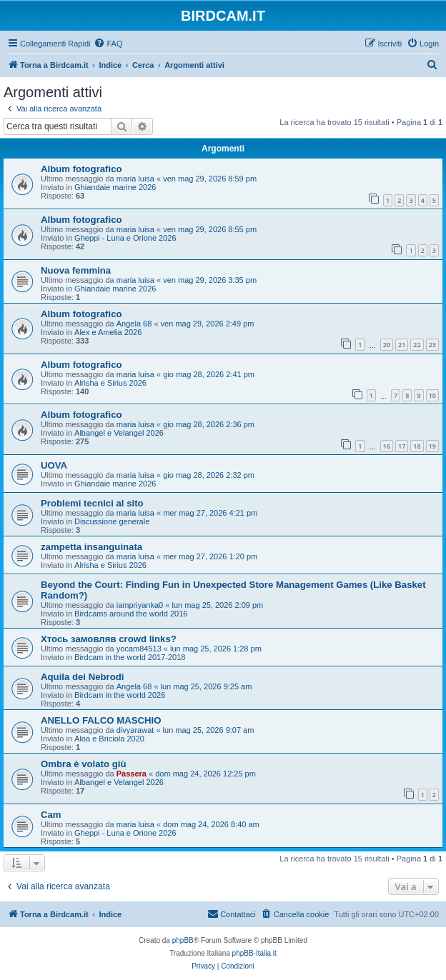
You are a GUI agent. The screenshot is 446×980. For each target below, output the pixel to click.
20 (387, 345)
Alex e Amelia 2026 (108, 332)
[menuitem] (108, 44)
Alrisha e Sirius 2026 (110, 383)
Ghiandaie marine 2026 (115, 187)
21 (402, 345)
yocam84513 (139, 649)
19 (432, 446)
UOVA (54, 465)
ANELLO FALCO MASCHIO (101, 720)
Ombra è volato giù (83, 764)
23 (432, 345)
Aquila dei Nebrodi (83, 677)
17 (402, 446)
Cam (51, 815)
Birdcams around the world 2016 (131, 614)
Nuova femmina (76, 270)
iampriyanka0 (140, 605)
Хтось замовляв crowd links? (109, 639)
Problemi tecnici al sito (92, 503)
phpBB (183, 940)
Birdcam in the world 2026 (120, 695)
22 (417, 345)
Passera (132, 774)
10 (432, 395)
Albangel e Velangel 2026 (119, 433)
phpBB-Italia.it (254, 953)
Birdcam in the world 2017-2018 (130, 657)
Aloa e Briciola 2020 (109, 739)
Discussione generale (112, 521)
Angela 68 (134, 324)
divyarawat (135, 730)
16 (387, 446)
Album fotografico (81, 169)
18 (417, 446)
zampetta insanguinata (91, 547)
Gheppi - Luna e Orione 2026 (125, 238)
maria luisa (135, 179)
